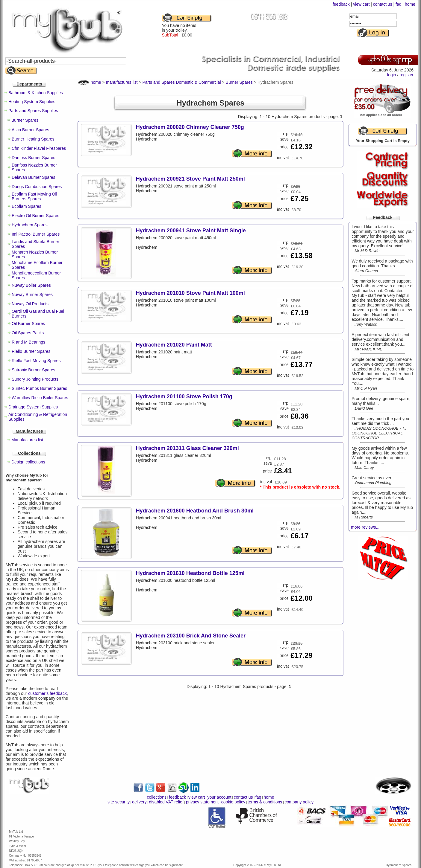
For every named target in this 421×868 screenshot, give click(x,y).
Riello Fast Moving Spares (36, 361)
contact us (383, 4)
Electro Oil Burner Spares (35, 216)
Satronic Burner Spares (34, 370)
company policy (299, 802)
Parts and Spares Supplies (33, 111)
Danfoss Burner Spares (34, 158)
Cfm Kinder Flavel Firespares (39, 148)
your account (219, 797)
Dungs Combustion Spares (37, 187)
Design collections (28, 462)
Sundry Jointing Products (35, 379)
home (410, 4)
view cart (361, 4)
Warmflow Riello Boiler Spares (40, 398)
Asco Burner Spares (30, 130)
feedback (341, 4)
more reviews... (365, 527)
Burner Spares (25, 120)
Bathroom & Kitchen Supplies (36, 93)
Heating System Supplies (32, 102)
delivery (139, 802)
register (406, 75)
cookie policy (233, 802)
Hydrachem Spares (30, 225)
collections (157, 797)
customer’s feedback (47, 693)
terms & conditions (265, 802)
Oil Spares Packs (28, 333)
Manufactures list (27, 440)
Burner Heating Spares (33, 139)
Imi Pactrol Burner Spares (36, 234)
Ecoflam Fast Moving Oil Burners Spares (34, 196)
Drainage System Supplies (33, 407)
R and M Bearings (28, 342)
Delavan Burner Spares (34, 177)
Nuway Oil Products (30, 304)
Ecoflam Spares (26, 206)
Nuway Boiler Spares (31, 285)
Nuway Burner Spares (32, 295)
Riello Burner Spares (31, 351)
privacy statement (202, 802)
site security (119, 802)
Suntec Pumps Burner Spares (39, 388)
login (392, 75)
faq (398, 4)
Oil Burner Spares (28, 324)
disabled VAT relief (166, 802)
